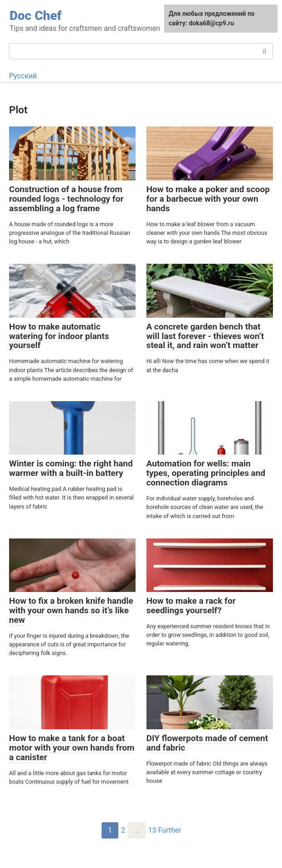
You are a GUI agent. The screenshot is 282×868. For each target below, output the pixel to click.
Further (170, 830)
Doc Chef (36, 16)
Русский (23, 76)
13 (152, 830)
